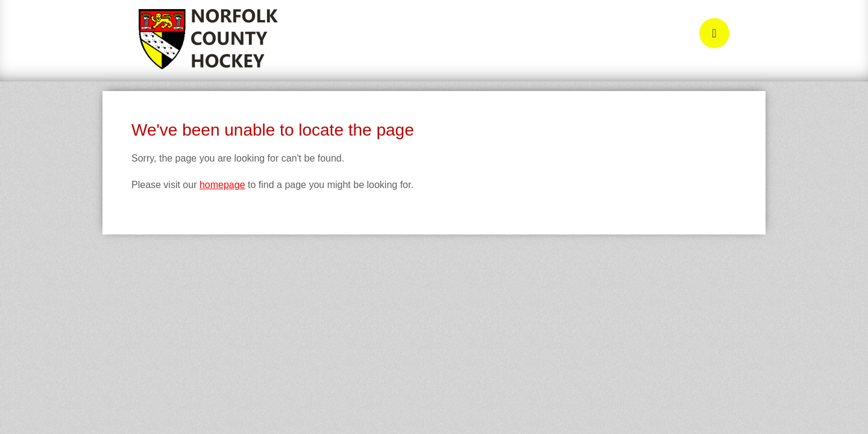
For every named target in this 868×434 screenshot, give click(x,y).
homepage (222, 185)
